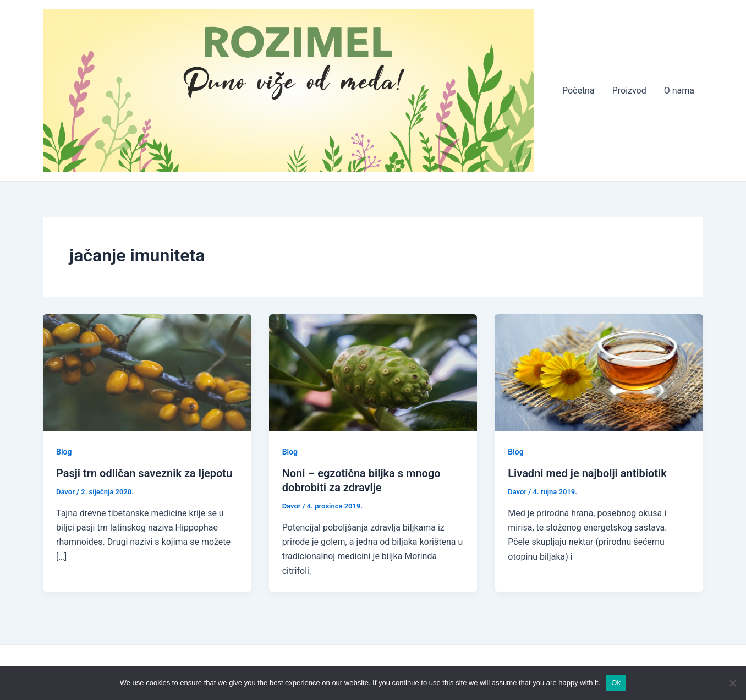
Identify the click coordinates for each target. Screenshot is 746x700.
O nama (679, 91)
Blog (64, 452)
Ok (616, 683)
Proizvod (629, 91)
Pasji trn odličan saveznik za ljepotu (144, 473)
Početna (578, 91)
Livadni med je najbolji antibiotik (587, 473)
